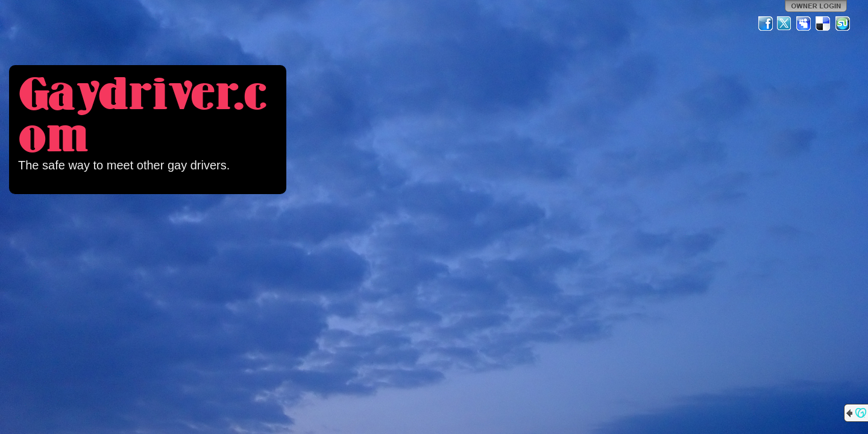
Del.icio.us (823, 24)
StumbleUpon (843, 24)
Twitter (785, 24)
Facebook (766, 24)
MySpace (804, 24)
